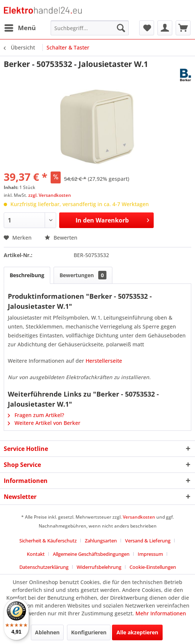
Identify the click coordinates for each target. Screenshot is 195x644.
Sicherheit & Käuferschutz (48, 541)
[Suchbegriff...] (90, 28)
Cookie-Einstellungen (153, 567)
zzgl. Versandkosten (50, 195)
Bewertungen (83, 275)
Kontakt (36, 554)
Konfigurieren (89, 632)
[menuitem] (20, 28)
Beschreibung (27, 275)
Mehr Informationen (161, 613)
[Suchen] (121, 28)
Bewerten (61, 238)
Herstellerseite (104, 361)
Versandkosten (139, 517)
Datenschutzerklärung (44, 567)
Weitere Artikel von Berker (44, 423)
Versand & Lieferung (148, 541)
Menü (20, 27)
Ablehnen (47, 632)
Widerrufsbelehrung (99, 567)
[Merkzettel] (147, 28)
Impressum (150, 554)
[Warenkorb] (183, 28)
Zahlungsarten (101, 541)
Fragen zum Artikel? (36, 415)
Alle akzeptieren (137, 632)
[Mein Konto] (165, 28)
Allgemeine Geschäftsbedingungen (91, 554)
